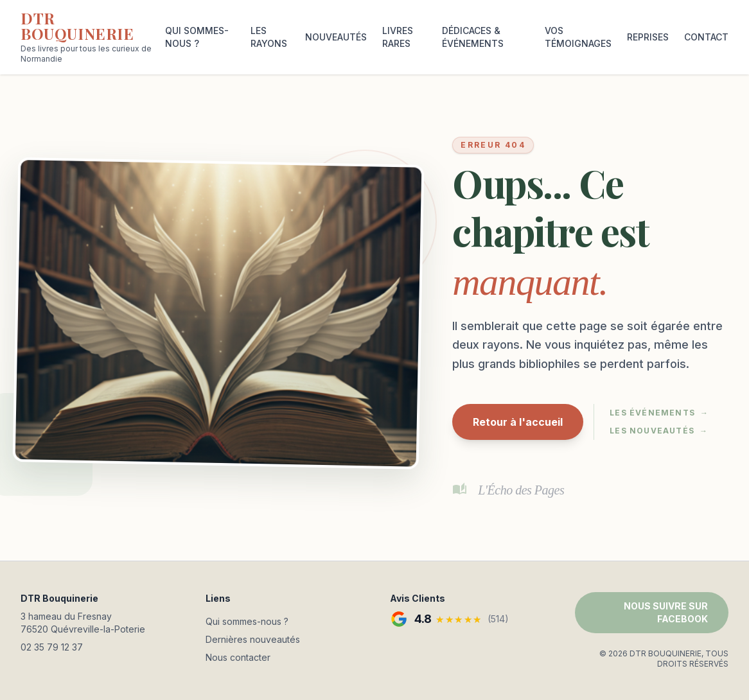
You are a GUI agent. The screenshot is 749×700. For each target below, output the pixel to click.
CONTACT (706, 37)
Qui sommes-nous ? (247, 621)
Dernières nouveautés (253, 639)
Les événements (659, 413)
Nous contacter (238, 657)
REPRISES (648, 37)
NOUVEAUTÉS (336, 37)
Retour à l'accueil (518, 422)
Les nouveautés (659, 431)
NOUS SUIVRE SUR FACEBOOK (666, 612)
